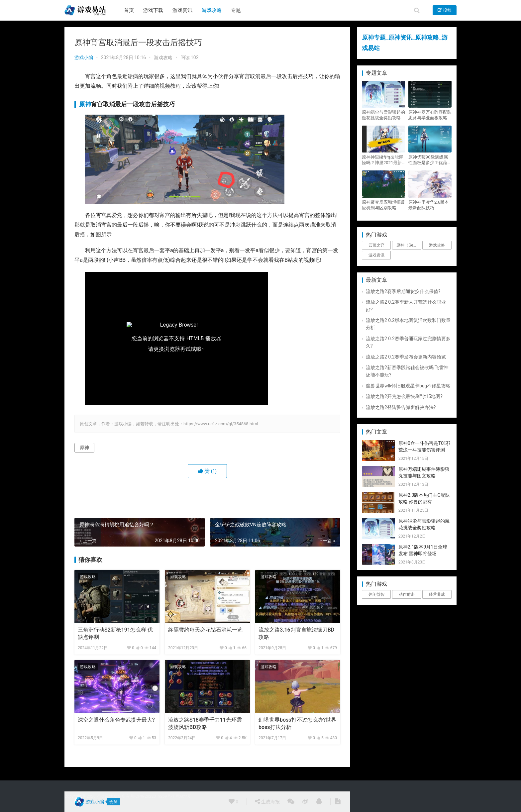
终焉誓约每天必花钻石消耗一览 (205, 630)
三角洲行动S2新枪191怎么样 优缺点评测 (115, 633)
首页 (129, 10)
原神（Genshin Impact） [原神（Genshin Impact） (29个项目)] (409, 245)
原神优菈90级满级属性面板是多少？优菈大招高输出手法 (430, 160)
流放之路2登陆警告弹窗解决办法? (401, 407)
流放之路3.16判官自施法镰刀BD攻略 (296, 633)
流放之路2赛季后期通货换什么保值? (403, 291)
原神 (85, 104)
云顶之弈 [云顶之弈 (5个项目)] (376, 245)
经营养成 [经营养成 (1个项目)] (437, 594)
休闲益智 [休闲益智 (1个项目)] (376, 594)
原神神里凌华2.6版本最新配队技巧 (429, 205)
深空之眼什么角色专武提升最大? (116, 720)
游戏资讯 (182, 10)
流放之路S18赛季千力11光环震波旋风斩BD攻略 (205, 723)
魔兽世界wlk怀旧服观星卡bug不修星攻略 (408, 386)
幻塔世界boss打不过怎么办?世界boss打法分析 (297, 723)
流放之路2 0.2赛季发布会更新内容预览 (406, 357)
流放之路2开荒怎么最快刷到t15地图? (404, 396)
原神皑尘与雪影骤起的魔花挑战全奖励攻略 (383, 115)
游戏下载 (153, 10)
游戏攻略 (212, 10)
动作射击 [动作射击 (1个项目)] (407, 594)
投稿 (445, 10)
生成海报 (267, 801)
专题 (236, 10)
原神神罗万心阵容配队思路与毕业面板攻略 (430, 115)
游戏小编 (84, 57)
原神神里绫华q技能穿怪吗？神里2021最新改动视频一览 (382, 160)
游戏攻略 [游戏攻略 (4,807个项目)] (437, 245)
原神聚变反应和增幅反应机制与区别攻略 (383, 205)
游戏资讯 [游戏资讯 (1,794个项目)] (376, 255)
